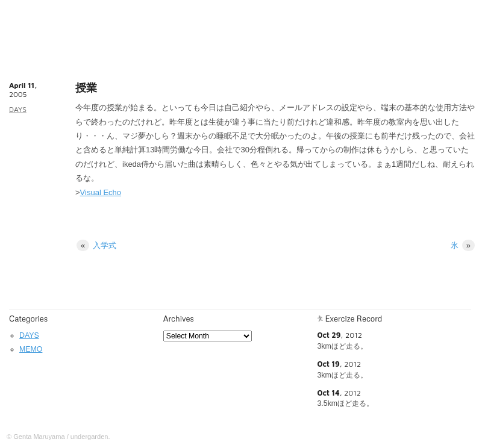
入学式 (96, 245)
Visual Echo (101, 192)
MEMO (31, 349)
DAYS (18, 109)
